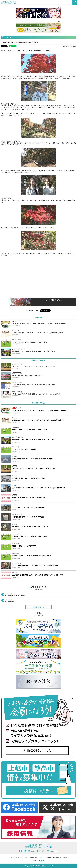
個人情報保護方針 (57, 857)
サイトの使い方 (24, 857)
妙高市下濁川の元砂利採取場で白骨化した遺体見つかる (29, 497)
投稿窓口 (31, 851)
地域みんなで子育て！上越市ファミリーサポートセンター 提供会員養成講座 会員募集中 (38, 420)
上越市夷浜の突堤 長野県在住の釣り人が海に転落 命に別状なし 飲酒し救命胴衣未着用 (38, 575)
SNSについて (42, 857)
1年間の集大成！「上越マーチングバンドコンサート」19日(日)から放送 (34, 468)
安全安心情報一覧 (38, 607)
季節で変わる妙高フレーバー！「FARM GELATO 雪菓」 (29, 517)
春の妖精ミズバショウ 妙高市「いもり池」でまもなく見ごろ (30, 527)
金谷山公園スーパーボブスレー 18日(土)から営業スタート (30, 507)
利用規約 (65, 857)
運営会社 (49, 857)
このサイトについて (14, 857)
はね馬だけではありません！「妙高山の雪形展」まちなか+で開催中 (32, 459)
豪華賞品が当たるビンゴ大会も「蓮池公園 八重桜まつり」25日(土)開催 (34, 439)
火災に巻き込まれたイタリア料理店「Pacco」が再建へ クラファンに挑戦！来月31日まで (39, 488)
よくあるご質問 (34, 857)
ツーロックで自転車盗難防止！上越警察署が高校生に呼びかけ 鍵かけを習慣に (35, 565)
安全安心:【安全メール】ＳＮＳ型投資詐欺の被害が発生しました (32, 556)
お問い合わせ (41, 851)
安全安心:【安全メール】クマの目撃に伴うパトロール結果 (30, 430)
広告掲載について (53, 851)
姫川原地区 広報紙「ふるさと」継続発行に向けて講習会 (29, 478)
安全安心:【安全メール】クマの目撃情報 (24, 449)
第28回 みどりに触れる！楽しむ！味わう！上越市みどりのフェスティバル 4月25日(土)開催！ (40, 410)
